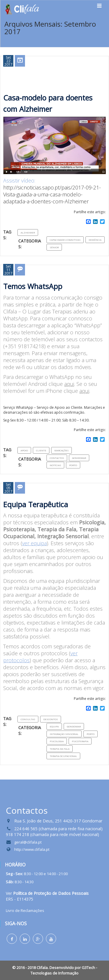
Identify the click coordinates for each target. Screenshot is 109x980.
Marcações (61, 450)
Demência (95, 240)
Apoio (24, 450)
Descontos (51, 719)
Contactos (57, 458)
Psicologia (57, 741)
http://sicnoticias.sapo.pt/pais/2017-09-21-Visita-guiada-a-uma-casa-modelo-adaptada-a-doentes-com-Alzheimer (52, 194)
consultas (28, 719)
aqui (69, 384)
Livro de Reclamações (25, 910)
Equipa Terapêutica (36, 504)
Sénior (54, 247)
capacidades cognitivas (65, 240)
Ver (47, 893)
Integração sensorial (64, 734)
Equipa (54, 726)
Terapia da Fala (60, 749)
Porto (73, 465)
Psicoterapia (80, 741)
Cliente (41, 450)
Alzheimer (28, 232)
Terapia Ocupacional (63, 756)
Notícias (55, 465)
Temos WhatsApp (33, 286)
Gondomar (79, 458)
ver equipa (34, 543)
